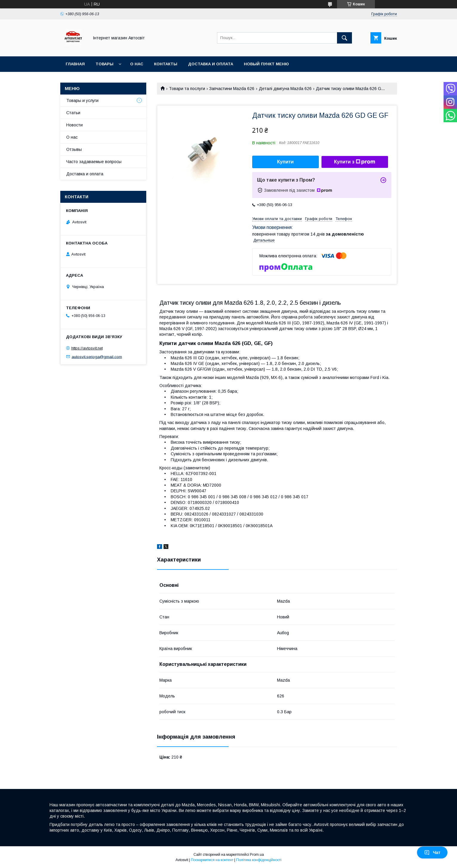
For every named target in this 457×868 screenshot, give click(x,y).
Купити (285, 162)
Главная (75, 64)
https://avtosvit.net (87, 348)
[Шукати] (344, 38)
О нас (137, 64)
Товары (104, 64)
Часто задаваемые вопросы (94, 162)
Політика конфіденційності (259, 860)
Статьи (73, 113)
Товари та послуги (187, 89)
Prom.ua (257, 855)
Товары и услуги (82, 100)
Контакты (166, 64)
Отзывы (74, 149)
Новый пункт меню (266, 64)
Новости (74, 125)
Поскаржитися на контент (212, 860)
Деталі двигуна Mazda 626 (285, 89)
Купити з (355, 162)
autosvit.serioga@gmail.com (97, 356)
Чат (432, 852)
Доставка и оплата (211, 64)
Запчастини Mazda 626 (232, 89)
